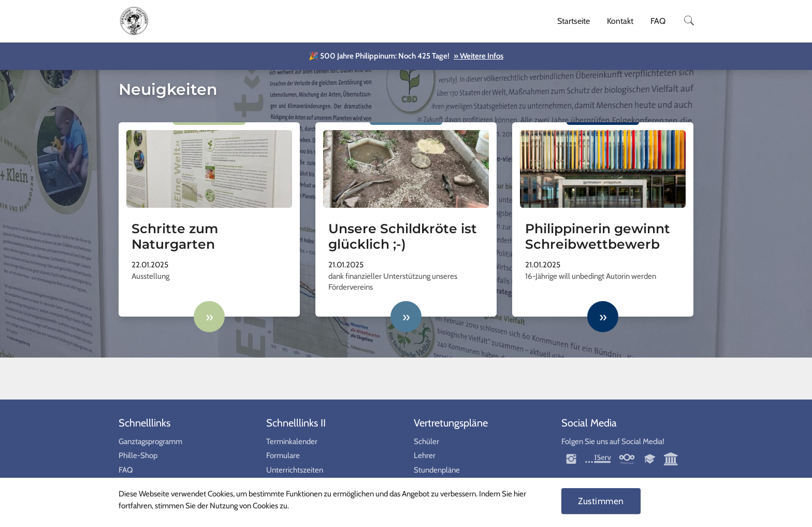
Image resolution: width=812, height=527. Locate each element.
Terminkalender (292, 441)
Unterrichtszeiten (295, 470)
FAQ (658, 21)
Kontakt (620, 21)
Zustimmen (601, 501)
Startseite (574, 21)
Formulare (283, 455)
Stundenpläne (437, 470)
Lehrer (425, 455)
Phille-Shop (138, 455)
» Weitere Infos (479, 56)
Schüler (426, 441)
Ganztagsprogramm (150, 441)
